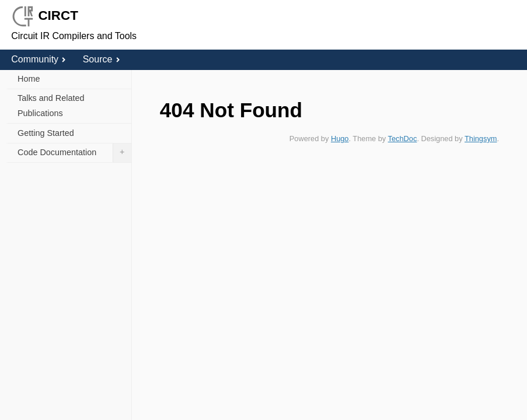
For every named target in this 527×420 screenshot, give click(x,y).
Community (39, 59)
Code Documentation (74, 153)
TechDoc (403, 139)
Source (101, 59)
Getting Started (46, 133)
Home (29, 79)
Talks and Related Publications (51, 106)
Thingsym (481, 139)
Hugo (340, 139)
